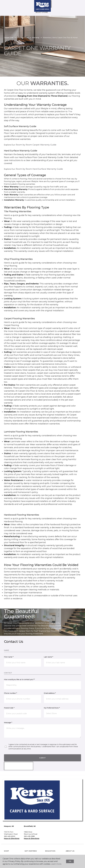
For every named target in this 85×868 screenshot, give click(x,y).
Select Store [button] (42, 12)
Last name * (48, 657)
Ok (70, 861)
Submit (42, 758)
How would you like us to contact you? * (19, 679)
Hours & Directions (12, 838)
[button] (77, 4)
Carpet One (9, 38)
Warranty (36, 38)
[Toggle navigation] (3, 4)
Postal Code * (9, 708)
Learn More (11, 639)
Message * (8, 723)
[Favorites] (79, 4)
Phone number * (10, 693)
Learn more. (56, 864)
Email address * (50, 693)
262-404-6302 (10, 836)
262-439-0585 (29, 836)
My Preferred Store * (52, 708)
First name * (9, 657)
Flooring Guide (23, 38)
